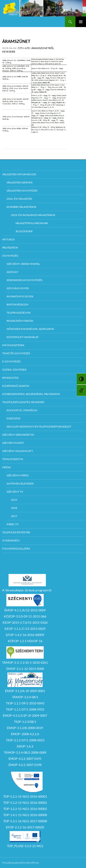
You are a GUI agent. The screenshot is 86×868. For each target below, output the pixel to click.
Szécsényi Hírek (18, 475)
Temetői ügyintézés (16, 353)
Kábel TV (13, 524)
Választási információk (19, 174)
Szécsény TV (15, 492)
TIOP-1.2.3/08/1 (25, 722)
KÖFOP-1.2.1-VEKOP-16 (25, 641)
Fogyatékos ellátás (16, 549)
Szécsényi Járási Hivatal (23, 264)
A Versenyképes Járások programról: (27, 590)
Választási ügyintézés (22, 191)
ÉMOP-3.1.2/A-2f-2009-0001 (25, 691)
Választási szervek (20, 182)
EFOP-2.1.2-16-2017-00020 (25, 827)
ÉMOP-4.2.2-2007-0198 (25, 765)
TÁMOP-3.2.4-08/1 (25, 697)
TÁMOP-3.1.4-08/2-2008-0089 (25, 752)
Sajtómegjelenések (20, 483)
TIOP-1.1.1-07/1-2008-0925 (25, 709)
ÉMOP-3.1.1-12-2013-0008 (25, 669)
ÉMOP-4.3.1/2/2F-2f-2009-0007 (25, 715)
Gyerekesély (11, 540)
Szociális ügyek (18, 288)
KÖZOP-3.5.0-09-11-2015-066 (25, 616)
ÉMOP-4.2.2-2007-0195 (25, 759)
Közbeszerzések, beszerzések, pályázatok (31, 394)
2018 (14, 508)
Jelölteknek (24, 231)
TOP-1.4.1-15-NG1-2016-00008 (25, 815)
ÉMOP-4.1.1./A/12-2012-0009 (25, 610)
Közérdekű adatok (16, 386)
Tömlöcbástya (13, 459)
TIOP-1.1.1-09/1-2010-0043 (25, 703)
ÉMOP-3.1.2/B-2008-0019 (25, 728)
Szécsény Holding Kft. (18, 451)
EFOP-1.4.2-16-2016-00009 (25, 635)
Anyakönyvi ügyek (20, 296)
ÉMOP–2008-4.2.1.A (25, 734)
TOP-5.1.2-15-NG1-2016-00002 (25, 803)
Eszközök (13, 418)
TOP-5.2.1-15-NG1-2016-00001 (25, 796)
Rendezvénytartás (20, 321)
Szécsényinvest (13, 443)
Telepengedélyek (19, 313)
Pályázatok (10, 248)
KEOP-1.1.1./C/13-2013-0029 (25, 629)
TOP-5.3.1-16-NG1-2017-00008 (25, 821)
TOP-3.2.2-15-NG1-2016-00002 (25, 809)
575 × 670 (24, 48)
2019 (14, 500)
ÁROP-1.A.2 (25, 746)
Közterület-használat (23, 337)
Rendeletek (10, 378)
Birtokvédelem (17, 304)
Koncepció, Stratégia (22, 410)
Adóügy (12, 272)
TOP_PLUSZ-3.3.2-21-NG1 (25, 846)
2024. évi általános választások (33, 215)
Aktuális (8, 239)
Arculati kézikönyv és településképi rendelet (39, 427)
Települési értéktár (16, 532)
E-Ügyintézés (11, 361)
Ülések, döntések (14, 370)
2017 (14, 516)
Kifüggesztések (13, 345)
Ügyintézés (10, 256)
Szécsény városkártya (18, 435)
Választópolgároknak (32, 223)
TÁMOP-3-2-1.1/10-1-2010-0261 (25, 662)
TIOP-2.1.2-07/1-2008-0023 (25, 740)
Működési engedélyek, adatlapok (30, 329)
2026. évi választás (19, 199)
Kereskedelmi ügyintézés (24, 280)
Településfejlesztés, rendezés (23, 402)
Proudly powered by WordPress (21, 863)
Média (6, 467)
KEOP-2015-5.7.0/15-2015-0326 (25, 622)
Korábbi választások (21, 207)
